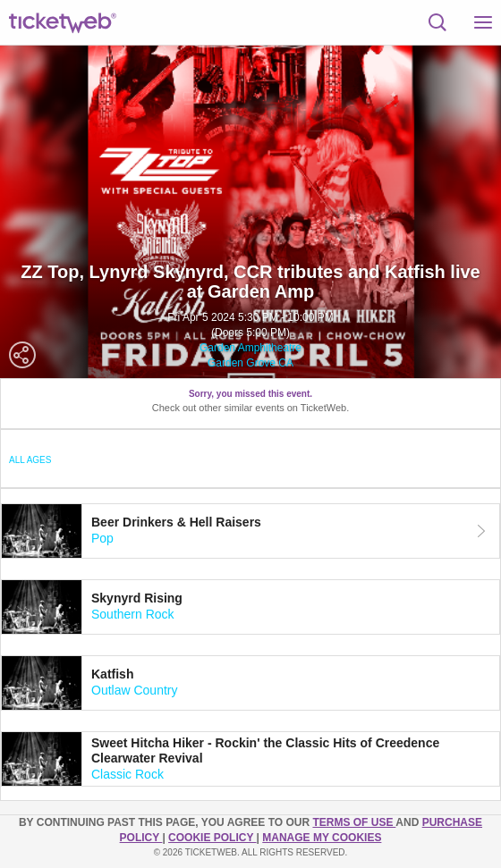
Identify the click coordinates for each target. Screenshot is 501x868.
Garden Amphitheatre (250, 348)
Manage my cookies (322, 838)
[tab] (250, 531)
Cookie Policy (212, 838)
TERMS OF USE (354, 822)
